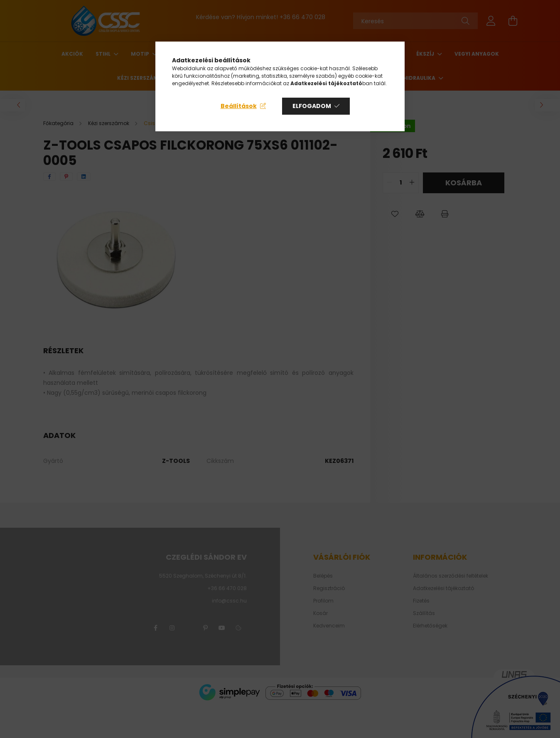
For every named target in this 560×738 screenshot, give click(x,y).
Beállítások (239, 106)
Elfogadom (312, 106)
